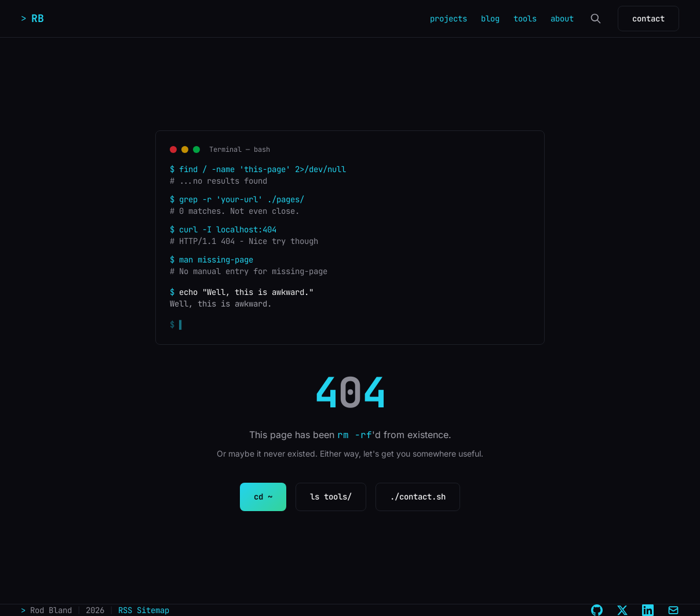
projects (449, 19)
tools (525, 19)
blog (490, 19)
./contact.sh (418, 497)
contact (648, 19)
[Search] (596, 19)
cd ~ (263, 497)
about (562, 19)
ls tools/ (331, 497)
